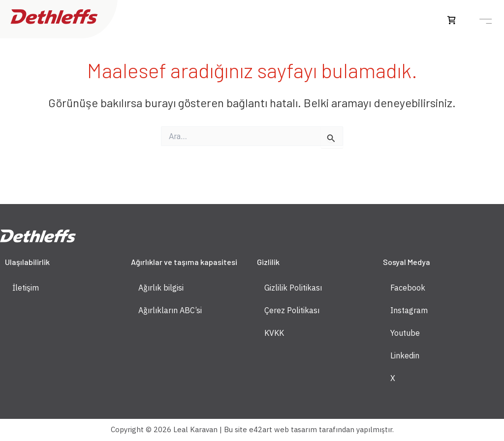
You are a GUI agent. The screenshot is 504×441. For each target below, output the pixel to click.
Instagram (409, 310)
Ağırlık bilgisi (161, 288)
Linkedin (405, 355)
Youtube (405, 333)
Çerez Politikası (292, 310)
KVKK (274, 333)
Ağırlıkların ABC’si (170, 310)
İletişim (26, 288)
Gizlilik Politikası (293, 288)
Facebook (408, 288)
